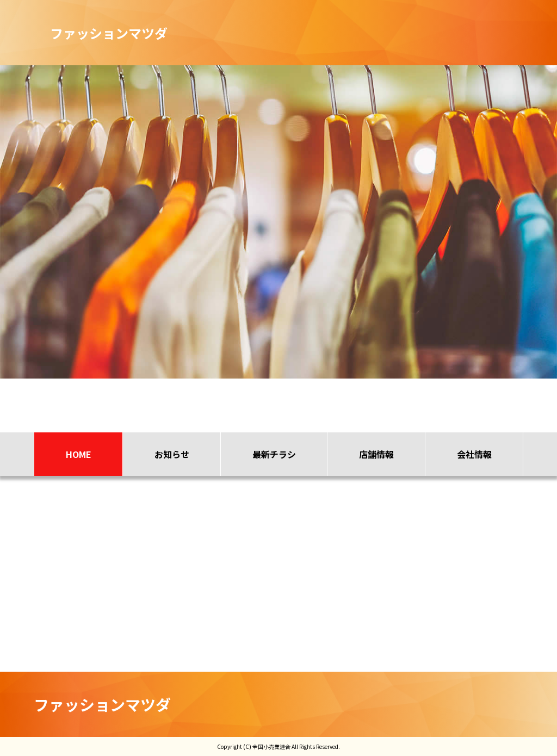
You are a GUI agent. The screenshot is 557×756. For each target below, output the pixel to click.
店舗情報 (376, 454)
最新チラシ (274, 454)
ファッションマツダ (102, 704)
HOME (79, 454)
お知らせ (172, 454)
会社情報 (474, 454)
